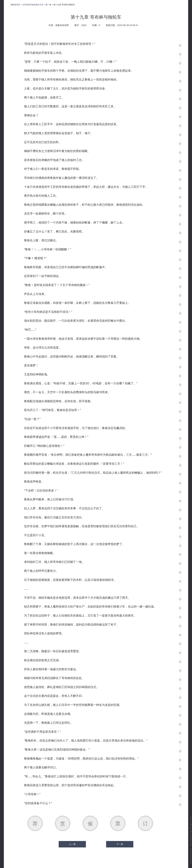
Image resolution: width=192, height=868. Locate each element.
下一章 (120, 844)
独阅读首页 (15, 5)
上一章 (72, 844)
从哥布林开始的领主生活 (33, 5)
